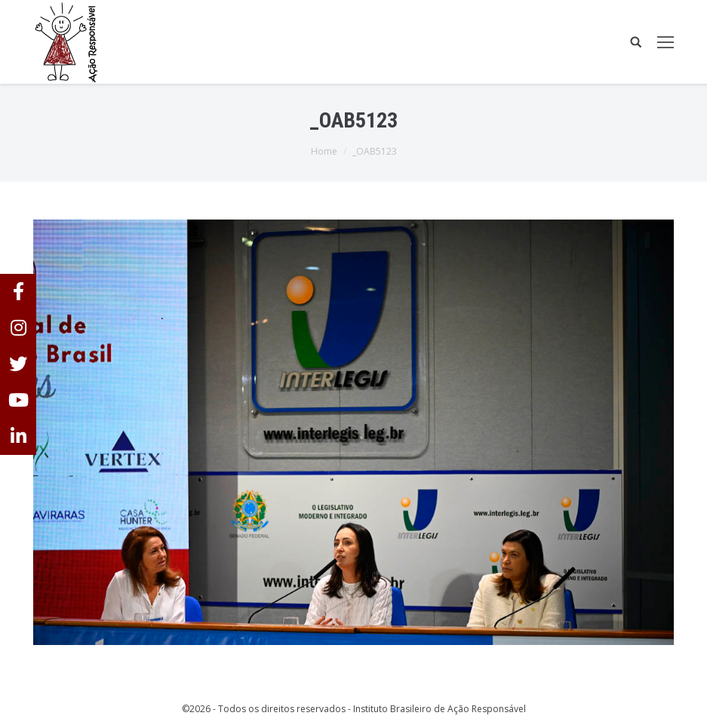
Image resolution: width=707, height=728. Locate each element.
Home (324, 151)
